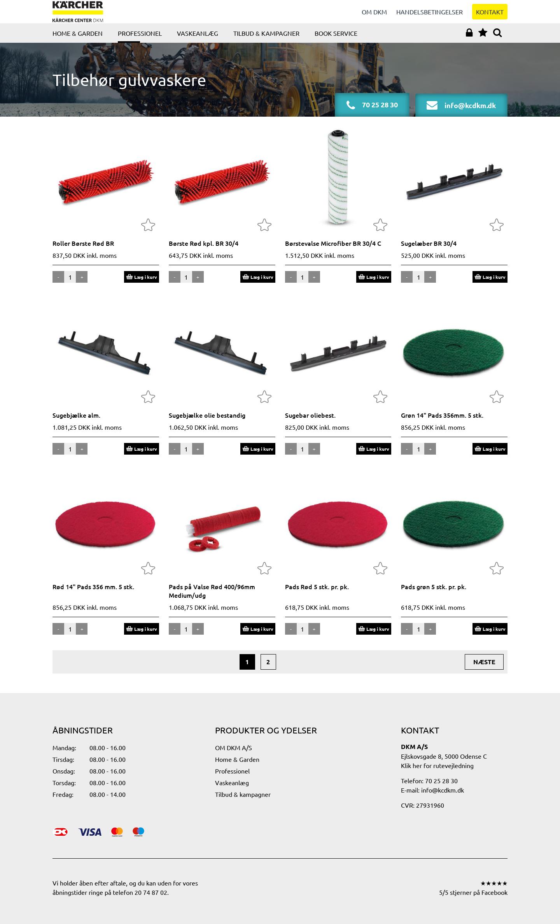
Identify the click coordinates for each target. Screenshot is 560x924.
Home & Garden (78, 41)
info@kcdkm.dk (443, 790)
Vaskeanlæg (198, 41)
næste (484, 669)
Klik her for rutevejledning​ (437, 765)
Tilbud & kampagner (266, 41)
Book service (336, 41)
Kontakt (490, 16)
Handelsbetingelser (430, 16)
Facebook (494, 892)
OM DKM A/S (234, 747)
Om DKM (374, 16)
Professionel (140, 41)
